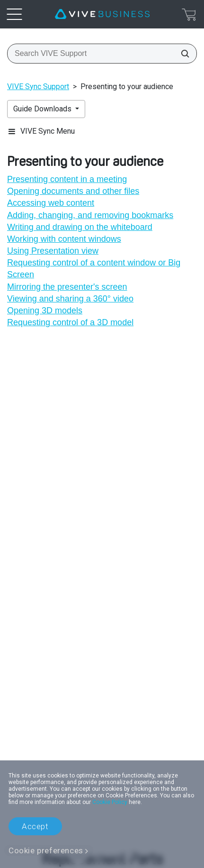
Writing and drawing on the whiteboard (80, 227)
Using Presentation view (53, 251)
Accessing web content (51, 203)
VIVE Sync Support (38, 87)
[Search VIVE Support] (182, 54)
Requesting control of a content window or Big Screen (94, 269)
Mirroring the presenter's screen (67, 287)
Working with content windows (64, 239)
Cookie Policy (110, 802)
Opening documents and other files (73, 191)
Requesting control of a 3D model (70, 322)
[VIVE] (102, 14)
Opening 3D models (45, 311)
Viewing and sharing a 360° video (70, 299)
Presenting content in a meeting (67, 179)
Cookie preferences (46, 850)
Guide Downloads (43, 109)
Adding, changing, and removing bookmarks (90, 215)
